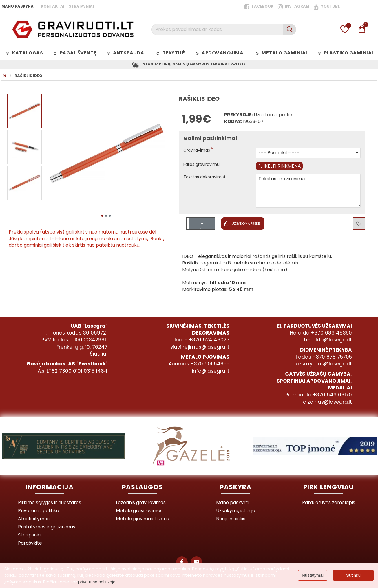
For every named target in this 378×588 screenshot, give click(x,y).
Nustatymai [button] (313, 575)
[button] (102, 215)
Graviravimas (199, 152)
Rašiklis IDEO (28, 77)
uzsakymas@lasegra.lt (324, 364)
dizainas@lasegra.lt (327, 402)
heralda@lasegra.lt (328, 340)
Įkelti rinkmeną (284, 169)
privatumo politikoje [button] (97, 582)
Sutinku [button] (353, 575)
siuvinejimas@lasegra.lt (200, 347)
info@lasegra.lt (211, 371)
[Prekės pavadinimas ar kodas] (290, 30)
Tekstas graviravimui (308, 196)
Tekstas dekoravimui (207, 182)
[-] (202, 231)
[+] (202, 225)
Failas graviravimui (204, 166)
